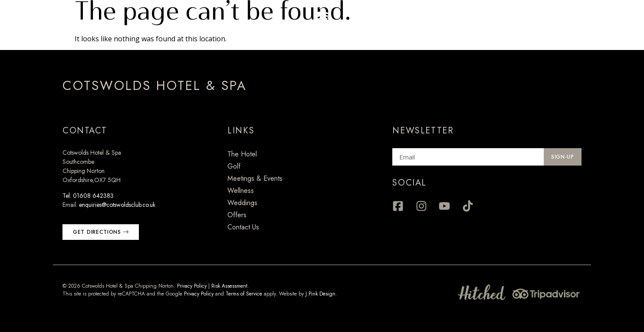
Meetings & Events (255, 178)
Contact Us (243, 227)
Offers (237, 215)
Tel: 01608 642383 (88, 196)
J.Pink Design (320, 294)
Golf (234, 166)
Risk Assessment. (230, 286)
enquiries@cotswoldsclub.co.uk (117, 205)
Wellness (241, 191)
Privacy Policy (192, 286)
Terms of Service (244, 294)
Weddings (242, 203)
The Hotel (242, 154)
